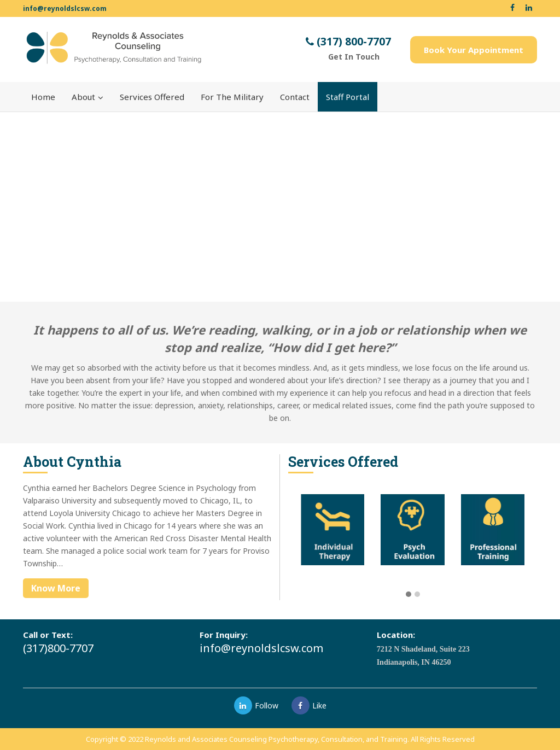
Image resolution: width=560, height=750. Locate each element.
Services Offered (152, 97)
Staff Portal (348, 97)
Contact (295, 97)
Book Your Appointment (474, 50)
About (87, 97)
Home (43, 97)
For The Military (232, 97)
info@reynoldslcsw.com (65, 8)
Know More (56, 588)
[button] (409, 595)
